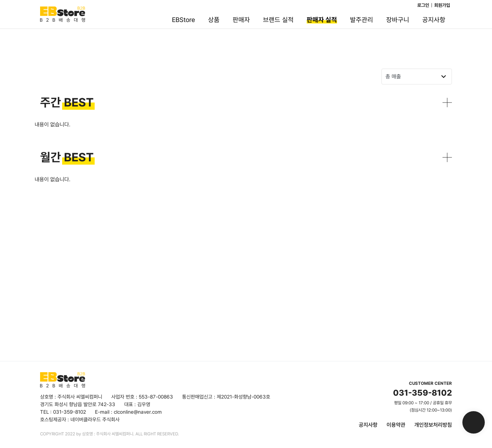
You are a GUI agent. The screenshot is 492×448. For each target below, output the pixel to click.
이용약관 (396, 425)
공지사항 (368, 425)
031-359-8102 (422, 393)
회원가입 (442, 5)
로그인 (423, 5)
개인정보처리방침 (433, 425)
